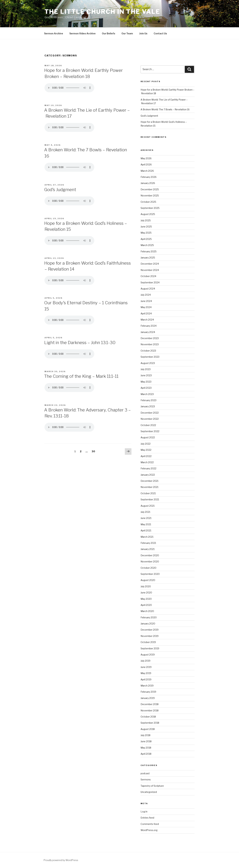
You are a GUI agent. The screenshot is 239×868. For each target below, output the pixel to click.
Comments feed (150, 824)
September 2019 (150, 648)
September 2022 (150, 431)
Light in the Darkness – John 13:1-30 (80, 343)
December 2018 (150, 704)
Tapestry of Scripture (152, 786)
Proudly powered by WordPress (61, 860)
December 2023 (150, 338)
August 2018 (148, 729)
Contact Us (160, 33)
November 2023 (150, 344)
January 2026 (148, 183)
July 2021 (145, 512)
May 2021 (146, 524)
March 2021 (147, 537)
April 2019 (146, 679)
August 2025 (148, 214)
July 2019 (145, 661)
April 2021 (146, 530)
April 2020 (146, 605)
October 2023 (148, 351)
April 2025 (146, 239)
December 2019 (150, 630)
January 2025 (148, 258)
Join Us (143, 33)
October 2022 (148, 425)
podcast (145, 773)
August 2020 (148, 580)
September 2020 (150, 574)
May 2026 (146, 158)
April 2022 (146, 456)
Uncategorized (149, 792)
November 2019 (150, 636)
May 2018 (146, 748)
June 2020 (146, 593)
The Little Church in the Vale (102, 12)
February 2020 (149, 617)
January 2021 (148, 549)
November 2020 (150, 561)
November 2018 (150, 710)
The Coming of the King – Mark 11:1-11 (81, 376)
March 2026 (147, 171)
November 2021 (149, 487)
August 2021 (148, 506)
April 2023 (146, 388)
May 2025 (146, 233)
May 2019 (146, 673)
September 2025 (150, 208)
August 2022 (148, 437)
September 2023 (150, 357)
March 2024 (147, 320)
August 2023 (148, 363)
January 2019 (148, 698)
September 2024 (150, 282)
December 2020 (150, 555)
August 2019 (148, 655)
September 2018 (150, 723)
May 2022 (146, 450)
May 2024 (146, 307)
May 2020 (146, 599)
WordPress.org (149, 830)
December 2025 (150, 189)
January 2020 (148, 624)
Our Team (127, 33)
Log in (144, 812)
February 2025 (149, 251)
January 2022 (148, 475)
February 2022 (148, 468)
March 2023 (147, 394)
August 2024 (148, 289)
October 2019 (148, 642)
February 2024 (149, 326)
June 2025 (146, 227)
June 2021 (146, 518)
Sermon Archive (54, 33)
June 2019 (146, 667)
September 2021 (150, 499)
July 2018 (145, 735)
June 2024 (146, 301)
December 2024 (150, 264)
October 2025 (148, 202)
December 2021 (149, 481)
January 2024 (148, 332)
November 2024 (150, 270)
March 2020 (147, 611)
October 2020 (148, 568)
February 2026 (149, 177)
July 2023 (146, 369)
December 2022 (150, 413)
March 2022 (147, 462)
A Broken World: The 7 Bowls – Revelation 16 (165, 109)
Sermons (146, 779)
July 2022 (146, 444)
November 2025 (150, 196)
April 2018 (146, 754)
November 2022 (150, 419)
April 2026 (146, 164)
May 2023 (146, 382)
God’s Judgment (60, 190)
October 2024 (148, 276)
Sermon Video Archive (82, 33)
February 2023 (148, 400)
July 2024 (146, 295)
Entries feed (147, 818)
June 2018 (146, 741)
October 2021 (148, 493)
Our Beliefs (109, 33)
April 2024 (146, 313)
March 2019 (147, 686)
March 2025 (147, 245)
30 (94, 451)
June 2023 (146, 375)
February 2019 (148, 692)
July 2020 (146, 586)
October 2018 (148, 717)
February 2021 (148, 543)
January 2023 (148, 406)
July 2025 (146, 220)
